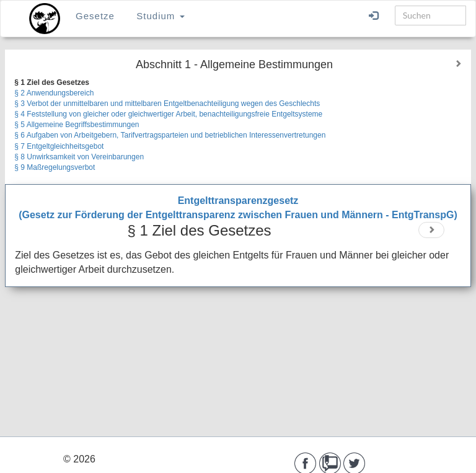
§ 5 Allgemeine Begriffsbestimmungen (77, 125)
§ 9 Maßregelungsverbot (55, 167)
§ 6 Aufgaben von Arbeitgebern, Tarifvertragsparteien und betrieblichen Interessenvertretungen (170, 135)
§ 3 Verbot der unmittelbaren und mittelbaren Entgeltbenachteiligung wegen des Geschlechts (167, 104)
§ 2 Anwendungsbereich (54, 93)
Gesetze (95, 16)
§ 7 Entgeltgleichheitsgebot (59, 146)
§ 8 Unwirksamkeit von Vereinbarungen (79, 157)
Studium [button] (160, 16)
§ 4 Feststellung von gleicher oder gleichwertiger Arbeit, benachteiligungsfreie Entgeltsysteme (168, 114)
